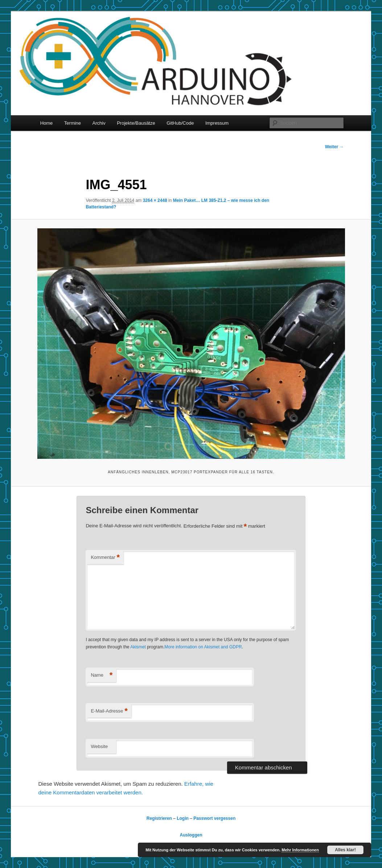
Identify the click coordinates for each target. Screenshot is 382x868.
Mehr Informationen (300, 850)
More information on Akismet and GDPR (203, 647)
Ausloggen (191, 835)
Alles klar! (345, 850)
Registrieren (159, 818)
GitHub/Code (180, 123)
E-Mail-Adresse (109, 711)
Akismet (138, 647)
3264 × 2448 (155, 200)
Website (99, 746)
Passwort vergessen (214, 818)
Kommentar (105, 558)
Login (183, 818)
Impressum (217, 123)
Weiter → (334, 147)
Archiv (99, 123)
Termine (73, 123)
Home (47, 123)
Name (102, 675)
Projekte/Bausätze (136, 123)
